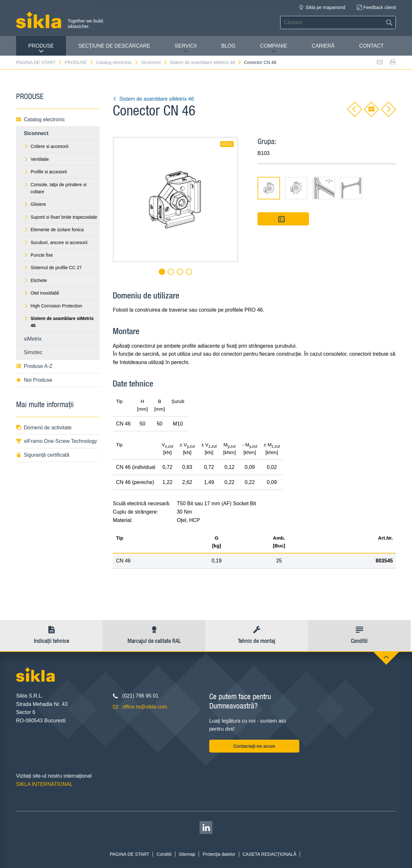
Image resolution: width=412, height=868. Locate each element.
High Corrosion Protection (53, 306)
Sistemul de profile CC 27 (53, 268)
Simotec (33, 352)
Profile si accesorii (45, 172)
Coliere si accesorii (46, 146)
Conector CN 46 (260, 62)
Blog (228, 46)
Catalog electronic (117, 62)
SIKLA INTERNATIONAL (44, 784)
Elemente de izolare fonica (54, 230)
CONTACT (371, 46)
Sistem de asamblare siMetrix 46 (206, 62)
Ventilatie (36, 159)
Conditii (164, 854)
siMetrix (33, 339)
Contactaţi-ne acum (254, 746)
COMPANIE (274, 48)
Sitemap (187, 854)
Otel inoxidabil (41, 293)
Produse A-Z (34, 366)
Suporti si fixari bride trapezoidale (61, 217)
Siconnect (154, 62)
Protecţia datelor (219, 854)
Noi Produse (34, 380)
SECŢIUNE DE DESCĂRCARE (114, 46)
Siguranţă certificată (43, 455)
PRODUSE (41, 48)
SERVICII (186, 48)
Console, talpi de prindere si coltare (55, 188)
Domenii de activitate (44, 428)
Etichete (35, 280)
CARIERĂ (323, 46)
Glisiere (35, 204)
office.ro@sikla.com (145, 707)
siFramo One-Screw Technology (56, 441)
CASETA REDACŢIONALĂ (269, 854)
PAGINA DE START (39, 62)
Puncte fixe (38, 255)
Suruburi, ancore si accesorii (56, 242)
